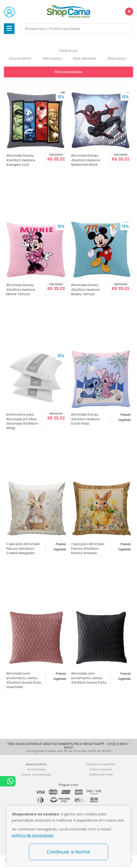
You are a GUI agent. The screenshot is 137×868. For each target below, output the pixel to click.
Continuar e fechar (68, 852)
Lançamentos (20, 58)
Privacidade (36, 769)
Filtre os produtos (69, 72)
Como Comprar (101, 769)
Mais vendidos (85, 58)
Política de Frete (101, 775)
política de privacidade (33, 835)
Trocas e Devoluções (36, 775)
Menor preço (52, 58)
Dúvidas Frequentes (101, 764)
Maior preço (117, 58)
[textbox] (76, 29)
